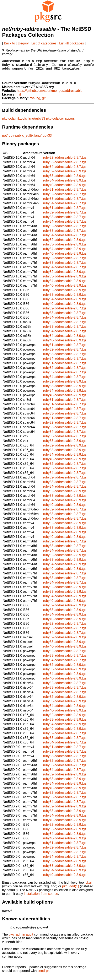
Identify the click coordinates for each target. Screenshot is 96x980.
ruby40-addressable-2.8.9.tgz (65, 189)
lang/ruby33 (37, 122)
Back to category (16, 43)
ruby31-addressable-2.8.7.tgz (65, 193)
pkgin (89, 886)
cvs (32, 102)
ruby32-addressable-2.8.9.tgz (65, 175)
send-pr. (44, 975)
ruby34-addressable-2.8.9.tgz (65, 184)
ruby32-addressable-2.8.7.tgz (65, 161)
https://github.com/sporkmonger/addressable (50, 95)
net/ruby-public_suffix (18, 139)
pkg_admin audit (21, 938)
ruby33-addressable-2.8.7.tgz (65, 166)
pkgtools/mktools (14, 122)
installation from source (41, 898)
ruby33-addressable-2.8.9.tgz (65, 180)
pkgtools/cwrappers (60, 122)
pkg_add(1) (71, 890)
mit (19, 98)
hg (38, 102)
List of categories (44, 43)
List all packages (71, 43)
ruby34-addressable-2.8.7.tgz (65, 171)
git (44, 102)
